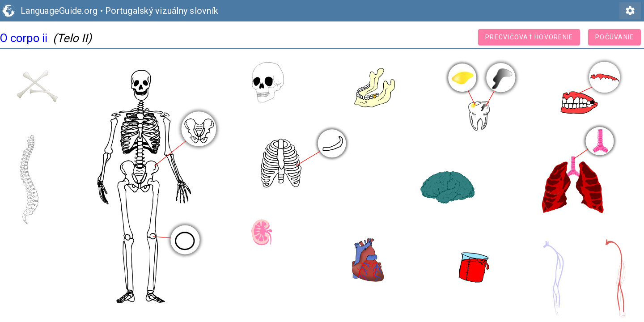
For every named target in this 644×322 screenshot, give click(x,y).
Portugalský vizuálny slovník (162, 11)
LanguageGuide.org (59, 11)
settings (630, 11)
